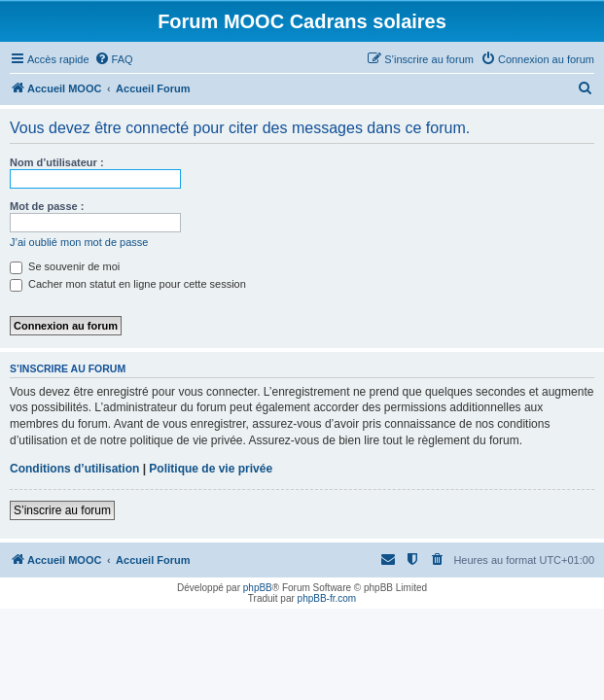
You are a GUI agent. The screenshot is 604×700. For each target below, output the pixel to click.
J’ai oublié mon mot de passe (79, 242)
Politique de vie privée (211, 469)
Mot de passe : (47, 206)
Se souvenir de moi (65, 266)
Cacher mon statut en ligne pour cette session (128, 284)
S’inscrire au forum (62, 510)
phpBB (258, 588)
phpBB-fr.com (327, 598)
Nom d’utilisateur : (57, 162)
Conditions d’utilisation (74, 469)
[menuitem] (114, 59)
